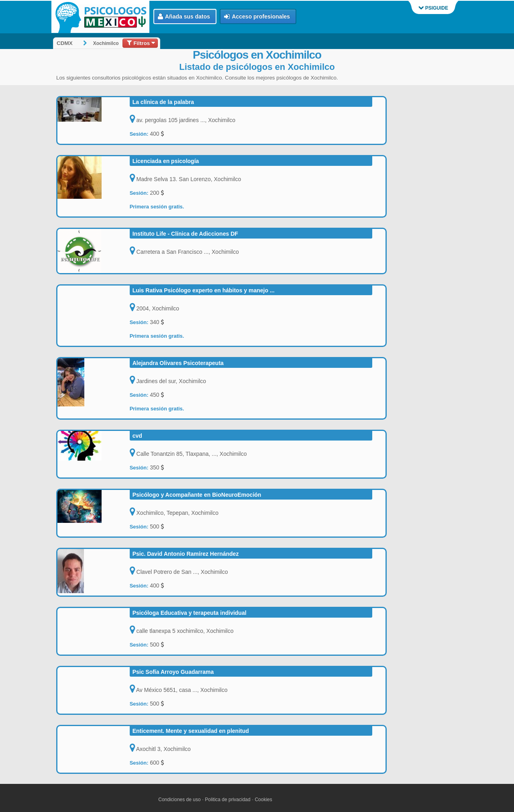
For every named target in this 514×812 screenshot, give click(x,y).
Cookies (263, 800)
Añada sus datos (184, 17)
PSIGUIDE (433, 8)
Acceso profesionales (257, 17)
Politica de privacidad (227, 800)
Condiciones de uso (179, 800)
